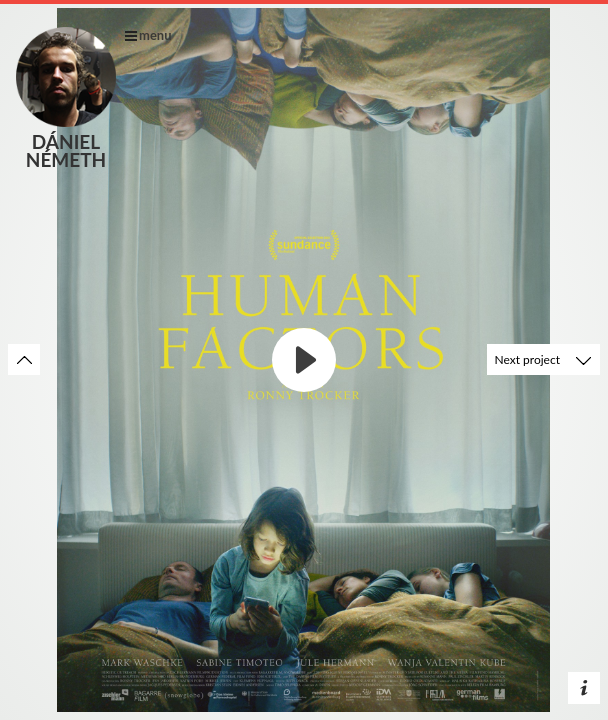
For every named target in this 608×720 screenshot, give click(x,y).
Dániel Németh (66, 97)
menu (148, 35)
